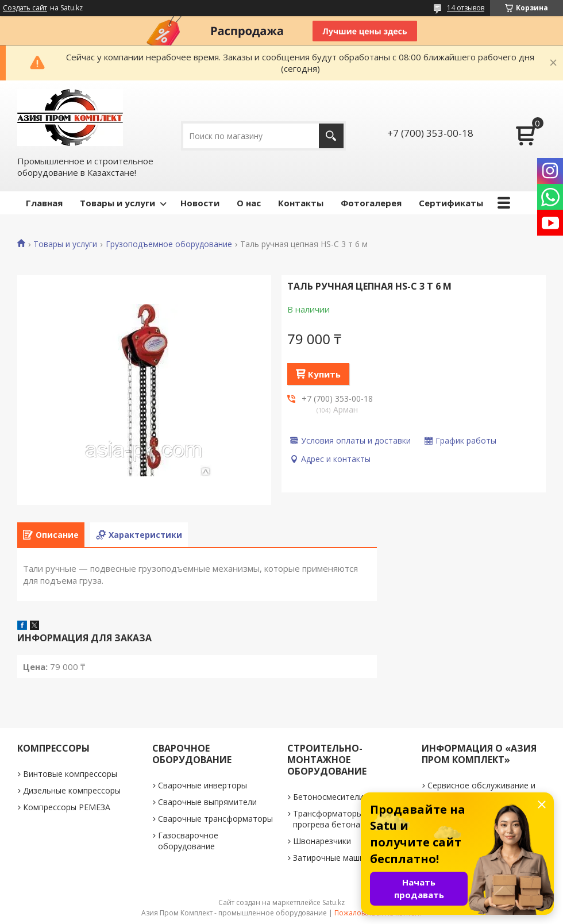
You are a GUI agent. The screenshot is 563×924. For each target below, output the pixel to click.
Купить (324, 374)
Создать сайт (25, 8)
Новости (200, 203)
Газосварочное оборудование (188, 841)
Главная (44, 203)
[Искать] (331, 136)
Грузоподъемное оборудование (169, 244)
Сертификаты (451, 203)
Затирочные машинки (335, 858)
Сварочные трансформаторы (215, 819)
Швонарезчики (322, 841)
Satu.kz (333, 902)
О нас (249, 203)
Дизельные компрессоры (72, 790)
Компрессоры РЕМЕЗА (67, 807)
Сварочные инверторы (203, 785)
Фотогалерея (371, 203)
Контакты (301, 203)
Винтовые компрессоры (70, 774)
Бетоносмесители (328, 797)
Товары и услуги (117, 203)
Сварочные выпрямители (207, 802)
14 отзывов (466, 8)
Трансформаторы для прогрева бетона (336, 819)
